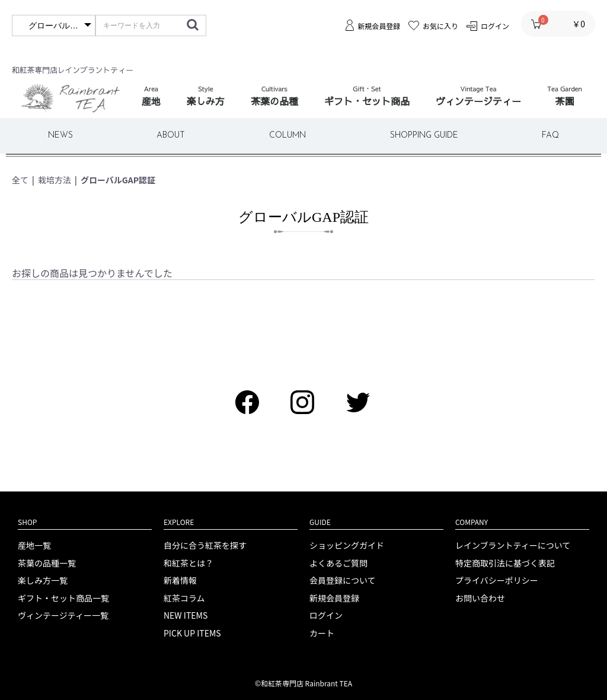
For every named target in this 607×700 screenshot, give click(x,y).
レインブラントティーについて (513, 545)
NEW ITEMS (186, 615)
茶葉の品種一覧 (47, 563)
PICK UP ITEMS (192, 633)
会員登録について (343, 580)
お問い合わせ (480, 598)
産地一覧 (34, 545)
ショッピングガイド (347, 545)
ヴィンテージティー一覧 (63, 615)
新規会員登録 (334, 598)
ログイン (326, 615)
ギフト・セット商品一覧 (63, 598)
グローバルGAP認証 (118, 180)
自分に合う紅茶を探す (205, 545)
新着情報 (180, 580)
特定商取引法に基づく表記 (505, 563)
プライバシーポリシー (497, 580)
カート (322, 633)
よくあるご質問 (338, 563)
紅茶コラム (184, 598)
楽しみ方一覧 (43, 580)
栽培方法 (55, 180)
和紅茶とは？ (189, 563)
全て (20, 180)
